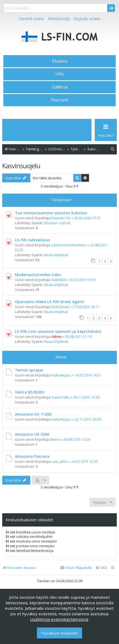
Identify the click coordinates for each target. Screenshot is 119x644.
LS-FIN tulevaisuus (32, 240)
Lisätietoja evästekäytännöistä (59, 619)
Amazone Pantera (32, 456)
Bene (56, 439)
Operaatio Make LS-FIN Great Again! (50, 302)
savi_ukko (59, 461)
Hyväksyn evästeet (59, 633)
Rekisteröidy (59, 19)
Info (60, 74)
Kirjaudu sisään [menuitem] (87, 19)
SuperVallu (60, 397)
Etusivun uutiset (57, 223)
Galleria (60, 87)
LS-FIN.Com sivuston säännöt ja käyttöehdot (58, 331)
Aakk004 (58, 280)
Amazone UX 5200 (32, 434)
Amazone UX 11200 (33, 414)
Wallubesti (60, 307)
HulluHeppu (61, 375)
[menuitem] (113, 149)
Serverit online (31, 19)
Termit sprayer (29, 370)
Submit (111, 8)
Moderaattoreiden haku (38, 275)
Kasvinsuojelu (21, 166)
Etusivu (60, 61)
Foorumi (60, 100)
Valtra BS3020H (30, 392)
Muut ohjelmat (56, 255)
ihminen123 (61, 218)
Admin (56, 336)
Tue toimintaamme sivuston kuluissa (51, 213)
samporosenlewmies (69, 245)
